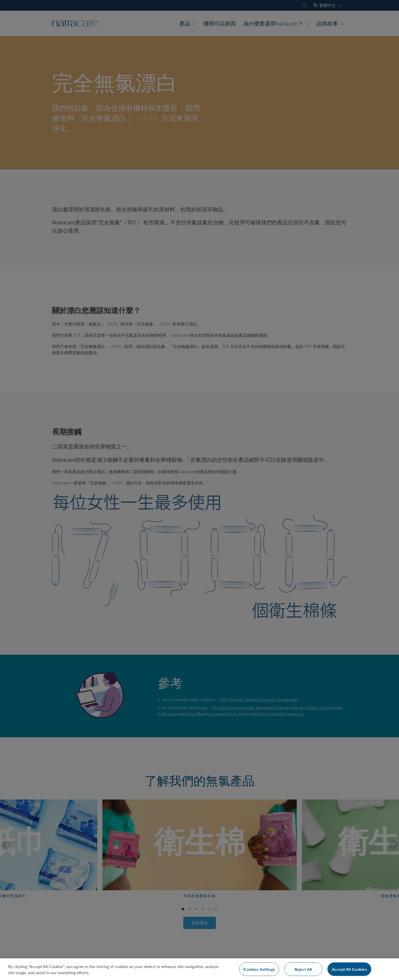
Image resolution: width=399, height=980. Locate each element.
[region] (199, 969)
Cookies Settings (259, 969)
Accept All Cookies (349, 969)
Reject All (303, 969)
